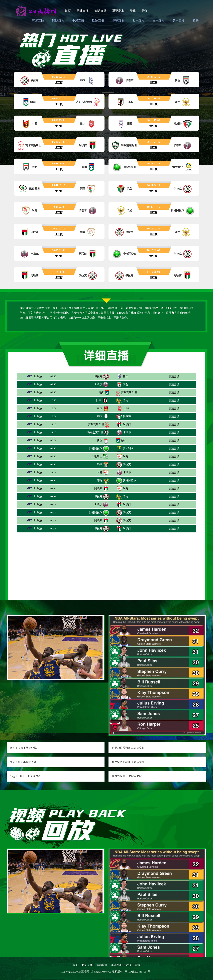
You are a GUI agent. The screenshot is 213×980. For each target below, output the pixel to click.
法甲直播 (158, 21)
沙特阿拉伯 (96, 448)
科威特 (127, 416)
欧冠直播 (98, 21)
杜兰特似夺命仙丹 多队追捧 (128, 762)
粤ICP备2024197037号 (138, 972)
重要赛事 (118, 11)
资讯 (133, 11)
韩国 (125, 376)
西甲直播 (138, 21)
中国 (100, 408)
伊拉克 (98, 376)
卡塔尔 (98, 384)
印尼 (125, 400)
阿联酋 (127, 424)
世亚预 (34, 376)
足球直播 (83, 11)
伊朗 (125, 384)
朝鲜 (102, 392)
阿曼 (125, 456)
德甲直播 (118, 21)
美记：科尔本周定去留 (23, 762)
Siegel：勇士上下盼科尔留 (25, 776)
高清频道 (174, 377)
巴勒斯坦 (97, 456)
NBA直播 (58, 21)
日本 (99, 400)
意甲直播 (179, 21)
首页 (68, 11)
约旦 (100, 464)
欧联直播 (199, 21)
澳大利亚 (128, 448)
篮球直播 (100, 11)
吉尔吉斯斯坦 (129, 392)
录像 (145, 11)
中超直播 (78, 21)
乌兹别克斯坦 (95, 432)
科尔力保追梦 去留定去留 (127, 776)
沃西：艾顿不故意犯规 (23, 748)
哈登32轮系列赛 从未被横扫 (128, 748)
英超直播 (38, 21)
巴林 (126, 408)
